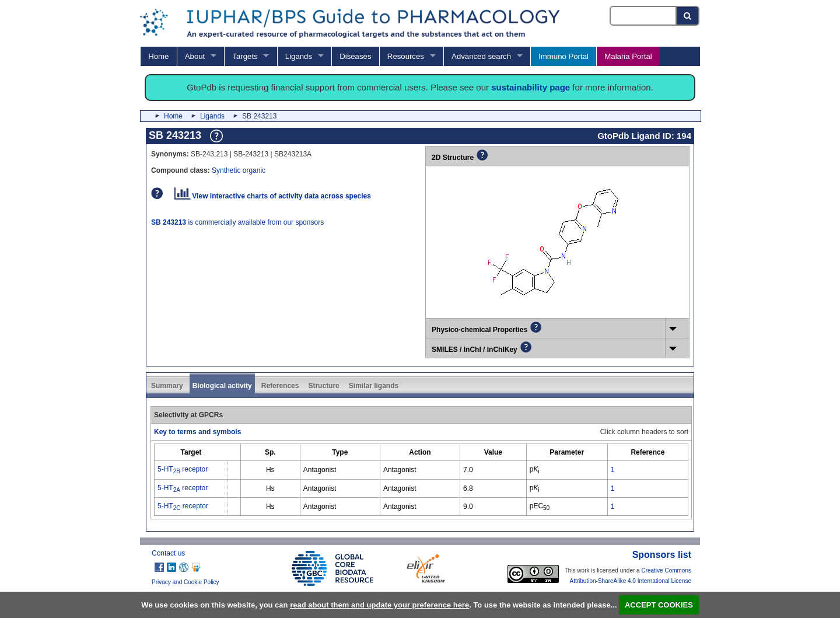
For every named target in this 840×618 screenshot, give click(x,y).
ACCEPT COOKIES (659, 605)
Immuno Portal (563, 56)
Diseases (355, 56)
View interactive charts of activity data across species (273, 196)
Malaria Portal (628, 56)
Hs (270, 470)
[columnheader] (191, 453)
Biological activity (222, 386)
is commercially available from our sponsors (237, 222)
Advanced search (481, 56)
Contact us (168, 553)
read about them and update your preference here (379, 605)
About (195, 56)
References (280, 386)
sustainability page (531, 87)
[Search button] (688, 16)
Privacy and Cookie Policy (185, 582)
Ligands (299, 56)
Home (158, 56)
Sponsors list (662, 555)
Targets (245, 56)
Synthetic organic (239, 170)
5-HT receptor (183, 469)
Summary (167, 386)
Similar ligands (374, 386)
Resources (406, 56)
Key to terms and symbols (197, 432)
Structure (323, 386)
